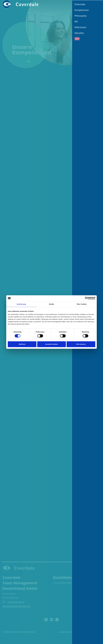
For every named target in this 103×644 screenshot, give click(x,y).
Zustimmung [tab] (21, 304)
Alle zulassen (81, 344)
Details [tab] (51, 304)
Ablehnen (22, 344)
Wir (76, 21)
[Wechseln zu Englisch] (88, 39)
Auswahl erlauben (51, 344)
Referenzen (80, 27)
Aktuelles (79, 33)
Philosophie (81, 16)
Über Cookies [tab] (82, 304)
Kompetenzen (82, 10)
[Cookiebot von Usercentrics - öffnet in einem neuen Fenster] (86, 298)
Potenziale (80, 4)
